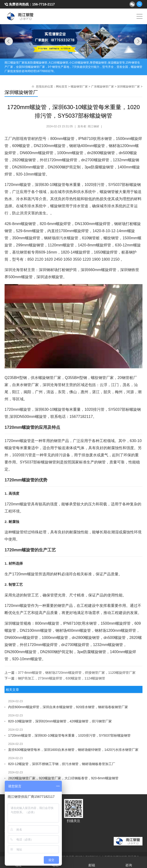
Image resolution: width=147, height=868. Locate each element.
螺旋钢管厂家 (79, 87)
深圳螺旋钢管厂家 (128, 87)
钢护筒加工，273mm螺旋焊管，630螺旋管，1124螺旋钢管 (61, 678)
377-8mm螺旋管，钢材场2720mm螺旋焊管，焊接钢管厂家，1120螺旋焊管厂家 (77, 673)
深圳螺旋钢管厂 (21, 92)
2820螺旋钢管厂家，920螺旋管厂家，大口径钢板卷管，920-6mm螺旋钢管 (63, 778)
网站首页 (62, 87)
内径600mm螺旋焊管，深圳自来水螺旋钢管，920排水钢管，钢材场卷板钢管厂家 (68, 707)
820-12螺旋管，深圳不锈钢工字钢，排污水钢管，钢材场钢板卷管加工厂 (62, 764)
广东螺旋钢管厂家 (103, 87)
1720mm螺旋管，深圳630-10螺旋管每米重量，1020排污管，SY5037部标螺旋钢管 (69, 735)
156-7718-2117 (43, 4)
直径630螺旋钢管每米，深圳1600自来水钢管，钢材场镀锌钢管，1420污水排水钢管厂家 (73, 750)
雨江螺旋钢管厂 (20, 16)
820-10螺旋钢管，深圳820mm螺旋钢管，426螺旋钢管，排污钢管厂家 (60, 721)
